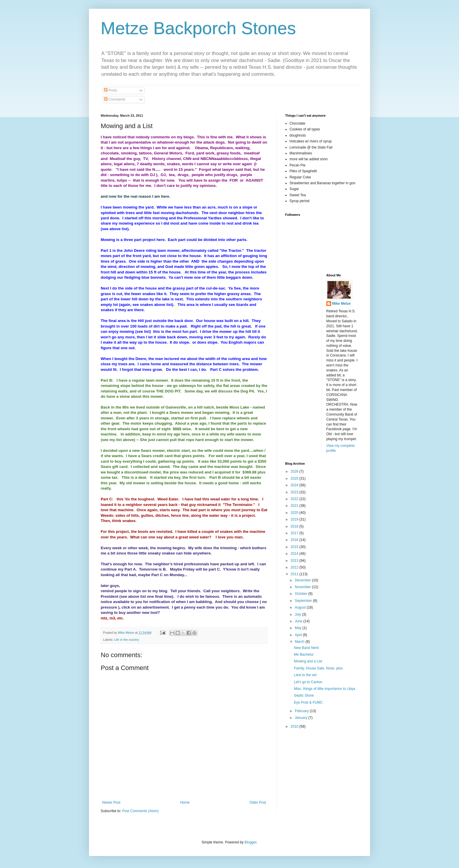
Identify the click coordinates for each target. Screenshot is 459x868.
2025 (295, 478)
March (300, 642)
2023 (295, 492)
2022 (295, 499)
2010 (295, 726)
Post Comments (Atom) (140, 811)
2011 (295, 574)
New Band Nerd (306, 648)
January (302, 718)
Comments (115, 99)
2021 (295, 506)
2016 (295, 540)
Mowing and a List (308, 661)
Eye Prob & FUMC (308, 702)
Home (185, 802)
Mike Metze (341, 304)
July (298, 614)
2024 (295, 485)
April (299, 635)
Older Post (258, 802)
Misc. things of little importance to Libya (324, 689)
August (301, 607)
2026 (295, 471)
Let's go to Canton (308, 682)
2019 (295, 519)
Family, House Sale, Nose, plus (318, 668)
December (303, 580)
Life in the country (127, 640)
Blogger (250, 842)
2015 (295, 547)
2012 (295, 567)
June (299, 621)
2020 (295, 513)
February (302, 711)
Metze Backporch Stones (198, 28)
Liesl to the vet (305, 675)
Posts (111, 90)
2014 (295, 554)
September (304, 601)
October (302, 594)
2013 (295, 561)
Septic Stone (304, 695)
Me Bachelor (304, 655)
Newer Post (111, 802)
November (303, 587)
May (299, 628)
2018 (295, 526)
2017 (295, 533)
